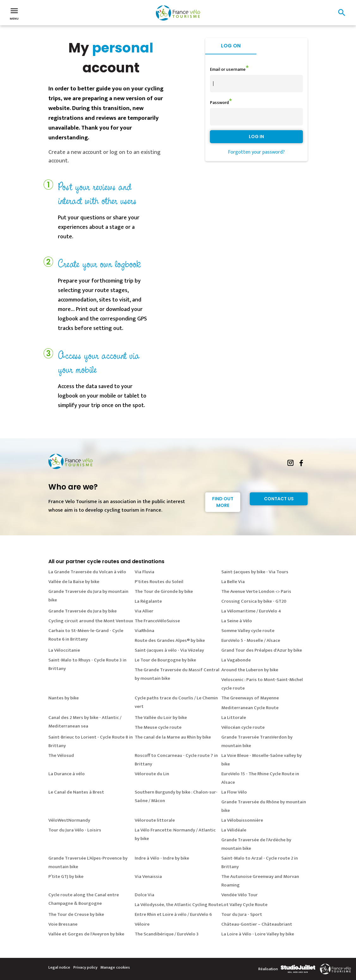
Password (219, 103)
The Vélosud (61, 755)
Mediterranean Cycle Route (250, 708)
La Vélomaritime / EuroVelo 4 (251, 611)
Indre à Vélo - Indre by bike (162, 858)
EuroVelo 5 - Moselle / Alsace (251, 640)
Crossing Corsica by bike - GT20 (254, 601)
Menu (14, 13)
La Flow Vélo (234, 792)
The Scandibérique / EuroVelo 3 (167, 934)
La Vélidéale (234, 830)
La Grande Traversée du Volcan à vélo (87, 572)
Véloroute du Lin (152, 774)
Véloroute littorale (155, 820)
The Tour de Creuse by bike (76, 914)
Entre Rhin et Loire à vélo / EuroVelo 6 (173, 914)
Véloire (142, 924)
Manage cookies (115, 967)
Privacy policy (85, 967)
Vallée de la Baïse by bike (74, 582)
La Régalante (148, 601)
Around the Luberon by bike (250, 670)
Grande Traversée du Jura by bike (83, 611)
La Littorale (234, 718)
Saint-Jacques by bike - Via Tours (255, 572)
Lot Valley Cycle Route (244, 905)
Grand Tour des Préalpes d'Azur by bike (262, 650)
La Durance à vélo (67, 774)
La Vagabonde (236, 660)
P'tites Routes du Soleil (159, 582)
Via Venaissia (148, 877)
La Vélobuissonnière (242, 820)
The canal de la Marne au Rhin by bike (173, 737)
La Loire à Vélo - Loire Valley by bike (258, 934)
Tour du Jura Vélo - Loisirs (75, 830)
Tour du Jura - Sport (242, 914)
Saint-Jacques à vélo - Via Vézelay (169, 650)
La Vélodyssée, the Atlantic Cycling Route (178, 905)
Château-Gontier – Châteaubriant (257, 924)
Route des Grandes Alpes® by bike (170, 640)
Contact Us (279, 499)
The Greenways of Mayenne (250, 698)
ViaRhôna (144, 631)
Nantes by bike (64, 698)
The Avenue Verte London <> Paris (256, 591)
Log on (231, 46)
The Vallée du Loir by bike (161, 718)
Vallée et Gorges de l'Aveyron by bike (86, 934)
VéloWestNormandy (69, 820)
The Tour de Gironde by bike (164, 591)
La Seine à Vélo (237, 621)
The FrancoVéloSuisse (157, 621)
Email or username (228, 69)
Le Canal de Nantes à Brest (76, 792)
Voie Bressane (63, 924)
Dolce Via (144, 895)
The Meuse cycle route (158, 727)
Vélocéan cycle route (243, 727)
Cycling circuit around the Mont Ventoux (91, 621)
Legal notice (59, 967)
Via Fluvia (144, 572)
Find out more (223, 502)
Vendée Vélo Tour (239, 895)
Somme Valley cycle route (248, 631)
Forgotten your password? (256, 152)
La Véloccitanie (64, 650)
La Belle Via (233, 582)
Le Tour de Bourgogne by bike (165, 660)
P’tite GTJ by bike (66, 877)
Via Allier (144, 611)
